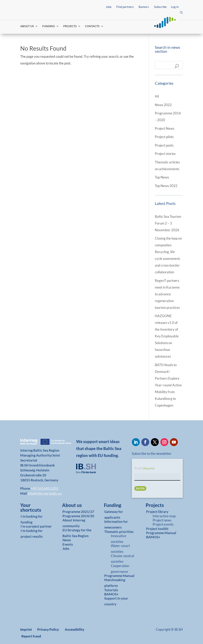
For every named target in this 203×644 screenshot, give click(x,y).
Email (144, 468)
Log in (175, 7)
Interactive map (164, 516)
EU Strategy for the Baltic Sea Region (77, 533)
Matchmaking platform (115, 583)
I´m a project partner (36, 526)
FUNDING (49, 26)
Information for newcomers (116, 524)
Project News (165, 128)
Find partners (125, 7)
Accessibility (75, 629)
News (67, 540)
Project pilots (164, 137)
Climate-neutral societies (122, 559)
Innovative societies (119, 539)
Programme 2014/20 (78, 516)
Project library (157, 512)
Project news (162, 520)
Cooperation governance (120, 569)
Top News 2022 (166, 186)
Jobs (109, 7)
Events (68, 544)
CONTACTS (92, 26)
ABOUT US (27, 26)
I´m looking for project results (32, 534)
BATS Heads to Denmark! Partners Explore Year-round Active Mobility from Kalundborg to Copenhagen (168, 385)
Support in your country (116, 601)
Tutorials (111, 590)
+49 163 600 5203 (45, 488)
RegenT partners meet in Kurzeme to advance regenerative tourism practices (167, 294)
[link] (35, 509)
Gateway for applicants (114, 514)
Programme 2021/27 (78, 512)
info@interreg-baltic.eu (45, 493)
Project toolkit (157, 529)
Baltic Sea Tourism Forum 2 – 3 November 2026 (168, 223)
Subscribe (160, 7)
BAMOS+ (111, 594)
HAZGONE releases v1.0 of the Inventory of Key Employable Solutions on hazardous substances (167, 336)
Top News (162, 177)
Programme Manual (119, 576)
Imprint (26, 629)
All (157, 96)
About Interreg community (74, 523)
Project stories (165, 154)
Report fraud (31, 636)
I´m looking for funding (32, 519)
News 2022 (163, 105)
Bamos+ (144, 7)
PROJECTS (70, 26)
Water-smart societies (120, 549)
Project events (163, 524)
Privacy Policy (48, 629)
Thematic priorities (119, 532)
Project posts (164, 145)
